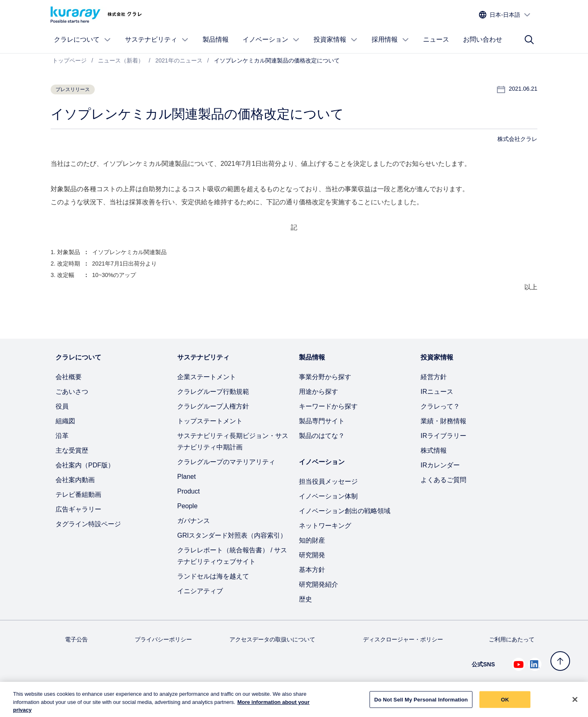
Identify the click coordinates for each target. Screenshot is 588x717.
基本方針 (312, 570)
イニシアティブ (200, 591)
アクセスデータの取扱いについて (272, 639)
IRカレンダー (440, 465)
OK (505, 703)
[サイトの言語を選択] (505, 15)
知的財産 (312, 540)
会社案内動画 (75, 480)
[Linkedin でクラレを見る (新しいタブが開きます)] (535, 664)
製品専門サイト (322, 421)
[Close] (575, 704)
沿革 (62, 436)
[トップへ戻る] (560, 661)
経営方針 (434, 377)
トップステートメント (210, 421)
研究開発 (312, 555)
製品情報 (216, 39)
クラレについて (82, 40)
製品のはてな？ (322, 436)
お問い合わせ (483, 39)
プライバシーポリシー (163, 639)
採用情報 (390, 40)
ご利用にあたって (512, 639)
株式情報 (434, 450)
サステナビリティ (157, 40)
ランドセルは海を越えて (213, 576)
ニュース (436, 39)
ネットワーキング (325, 526)
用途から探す (318, 392)
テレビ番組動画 (78, 495)
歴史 (305, 599)
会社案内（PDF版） (85, 465)
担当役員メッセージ (328, 481)
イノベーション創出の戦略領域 (345, 511)
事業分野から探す (325, 377)
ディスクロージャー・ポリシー (403, 639)
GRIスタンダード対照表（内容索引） (232, 535)
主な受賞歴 (72, 450)
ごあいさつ (72, 392)
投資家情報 (336, 40)
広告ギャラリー (78, 509)
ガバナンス (194, 521)
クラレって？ (440, 406)
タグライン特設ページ (88, 524)
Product (188, 491)
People (187, 506)
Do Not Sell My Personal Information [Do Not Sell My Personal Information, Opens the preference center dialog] (421, 703)
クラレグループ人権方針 (213, 406)
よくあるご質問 (443, 480)
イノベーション (271, 40)
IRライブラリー (443, 436)
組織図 (65, 421)
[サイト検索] (529, 40)
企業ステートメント (207, 377)
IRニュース (437, 392)
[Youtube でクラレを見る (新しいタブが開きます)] (519, 664)
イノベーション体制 (328, 496)
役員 (62, 406)
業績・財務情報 (443, 421)
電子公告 (76, 639)
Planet (186, 477)
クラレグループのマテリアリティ (226, 462)
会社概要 (69, 377)
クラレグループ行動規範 (213, 392)
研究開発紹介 (318, 584)
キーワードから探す (328, 406)
